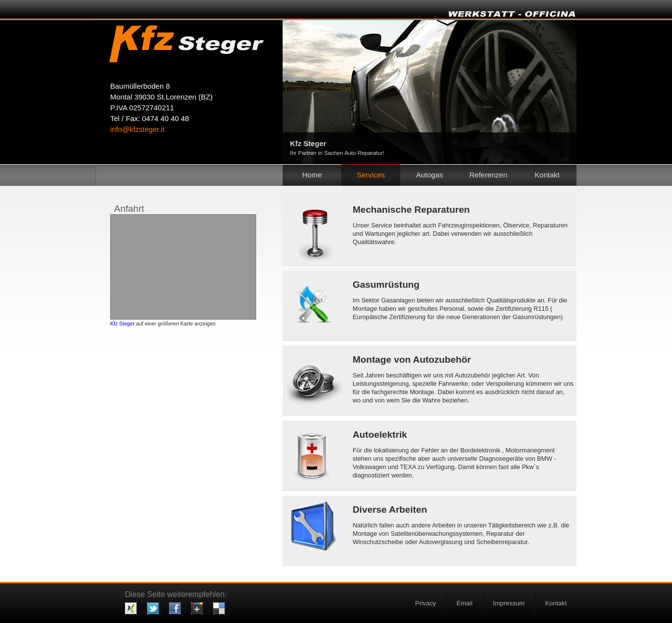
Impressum (509, 603)
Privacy (425, 603)
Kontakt (556, 603)
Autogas (429, 175)
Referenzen (488, 175)
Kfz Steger (122, 324)
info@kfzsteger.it (137, 129)
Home (312, 175)
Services (371, 175)
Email (465, 603)
